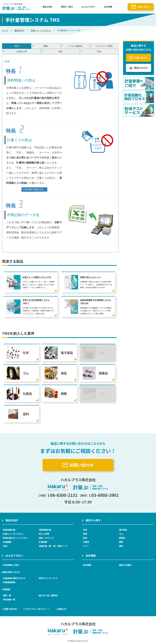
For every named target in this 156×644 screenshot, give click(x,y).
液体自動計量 (45, 530)
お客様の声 (21, 51)
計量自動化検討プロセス (14, 578)
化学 (85, 530)
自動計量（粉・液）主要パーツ (53, 546)
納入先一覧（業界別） (49, 595)
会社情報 (108, 7)
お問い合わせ (144, 7)
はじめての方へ (89, 7)
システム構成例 (75, 46)
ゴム (121, 534)
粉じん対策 (44, 534)
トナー (86, 546)
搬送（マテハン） (47, 538)
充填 (5, 546)
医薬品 (122, 538)
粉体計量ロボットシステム (15, 538)
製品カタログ (141, 68)
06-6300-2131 (63, 495)
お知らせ (62, 609)
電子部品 (123, 530)
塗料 (121, 546)
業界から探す (67, 7)
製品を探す (48, 7)
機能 (46, 46)
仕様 (60, 51)
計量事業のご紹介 (11, 565)
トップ (5, 30)
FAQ (99, 51)
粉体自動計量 (9, 530)
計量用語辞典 (9, 582)
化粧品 (86, 542)
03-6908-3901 (104, 495)
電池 (85, 534)
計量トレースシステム (41, 30)
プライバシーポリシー (37, 609)
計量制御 (43, 542)
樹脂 (121, 542)
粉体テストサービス (48, 578)
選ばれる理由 (125, 565)
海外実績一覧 (9, 599)
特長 (17, 46)
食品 (85, 538)
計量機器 (7, 542)
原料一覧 (7, 595)
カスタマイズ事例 (104, 46)
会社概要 (87, 565)
